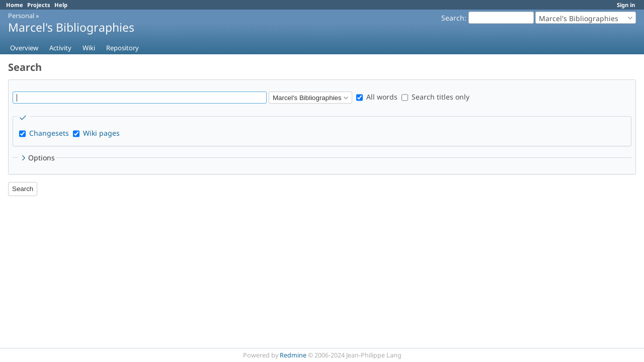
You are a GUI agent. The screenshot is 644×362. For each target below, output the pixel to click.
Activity (60, 48)
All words (377, 97)
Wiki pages (101, 133)
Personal (21, 16)
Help (61, 5)
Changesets (49, 133)
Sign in (626, 5)
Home (15, 5)
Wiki (89, 48)
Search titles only (435, 97)
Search (453, 18)
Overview (24, 48)
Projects (39, 5)
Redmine (293, 355)
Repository (123, 48)
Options (37, 158)
